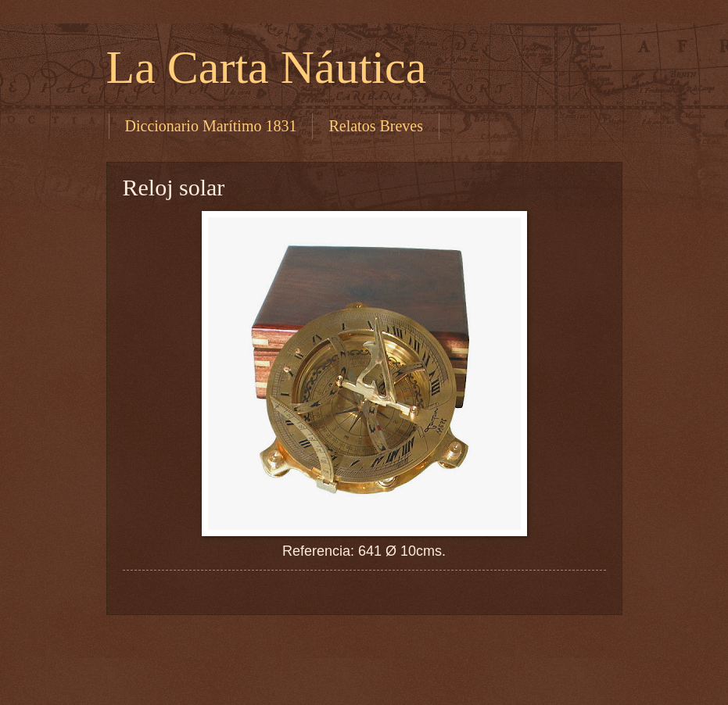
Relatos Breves (376, 126)
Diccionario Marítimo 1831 (211, 126)
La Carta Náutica (267, 67)
